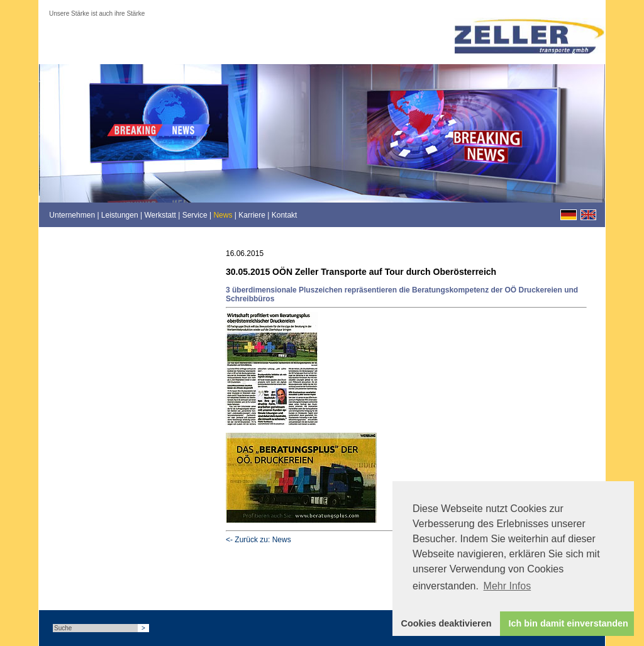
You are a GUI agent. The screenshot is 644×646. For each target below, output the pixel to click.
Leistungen (120, 215)
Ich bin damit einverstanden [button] (569, 623)
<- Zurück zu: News (258, 540)
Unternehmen (72, 215)
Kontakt (285, 215)
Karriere (252, 215)
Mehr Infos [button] (508, 586)
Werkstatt (160, 215)
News (223, 215)
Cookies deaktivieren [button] (447, 623)
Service (195, 215)
